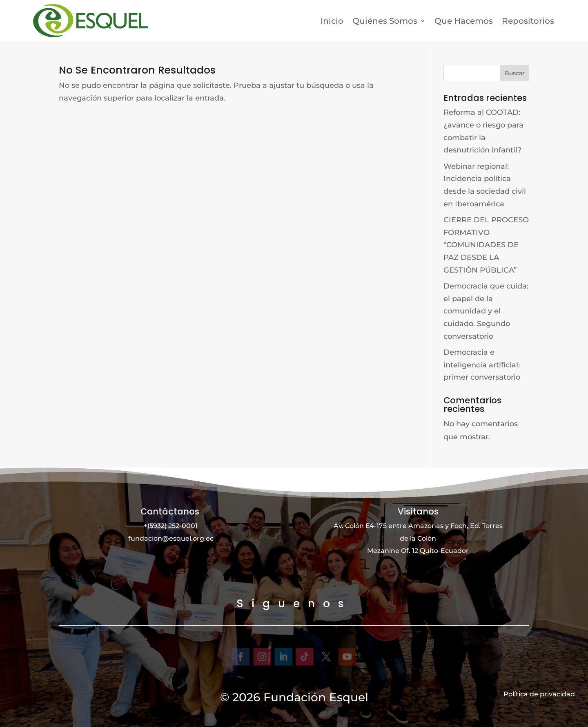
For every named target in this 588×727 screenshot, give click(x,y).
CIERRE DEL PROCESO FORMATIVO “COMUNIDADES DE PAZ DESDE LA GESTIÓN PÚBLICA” (486, 245)
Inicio (332, 21)
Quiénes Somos (385, 21)
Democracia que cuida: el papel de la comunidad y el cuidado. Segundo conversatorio (486, 311)
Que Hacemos (464, 21)
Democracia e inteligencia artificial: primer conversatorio (482, 365)
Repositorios (528, 21)
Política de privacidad (539, 694)
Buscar (515, 73)
